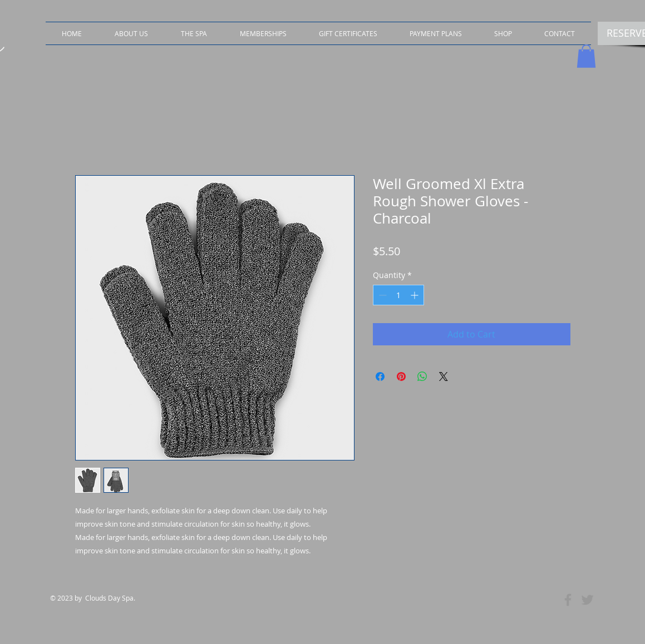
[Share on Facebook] (380, 377)
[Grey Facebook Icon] (568, 600)
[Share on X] (444, 377)
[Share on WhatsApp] (422, 377)
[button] (503, 33)
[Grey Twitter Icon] (587, 600)
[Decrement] (381, 295)
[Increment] (415, 295)
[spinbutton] (398, 295)
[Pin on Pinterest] (401, 377)
